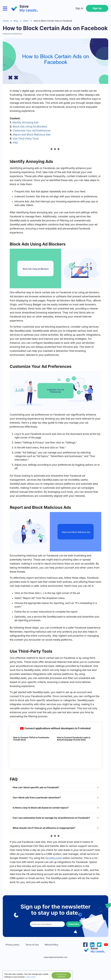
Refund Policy (51, 945)
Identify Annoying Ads (25, 122)
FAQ (15, 143)
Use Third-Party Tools (26, 139)
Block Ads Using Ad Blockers (30, 126)
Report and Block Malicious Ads (32, 134)
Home (6, 21)
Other (26, 21)
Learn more (31, 977)
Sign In (79, 8)
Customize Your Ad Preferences (32, 130)
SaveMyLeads (54, 858)
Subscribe (74, 924)
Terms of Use (32, 945)
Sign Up (97, 8)
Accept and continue (61, 975)
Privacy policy (12, 945)
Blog (16, 21)
